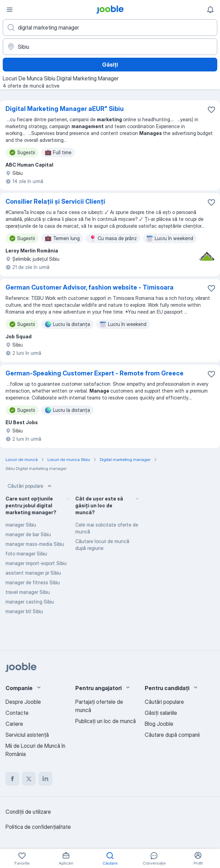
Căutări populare (30, 486)
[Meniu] (10, 10)
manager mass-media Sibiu (35, 544)
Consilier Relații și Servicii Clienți (55, 201)
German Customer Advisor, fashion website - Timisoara (90, 287)
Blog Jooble (159, 724)
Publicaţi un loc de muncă (106, 721)
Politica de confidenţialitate (38, 827)
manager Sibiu (21, 525)
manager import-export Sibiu (36, 563)
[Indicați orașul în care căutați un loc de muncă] (110, 47)
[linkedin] (45, 779)
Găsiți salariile (161, 713)
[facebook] (12, 779)
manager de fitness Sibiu (33, 582)
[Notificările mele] (210, 10)
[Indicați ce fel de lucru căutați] (110, 27)
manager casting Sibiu (30, 602)
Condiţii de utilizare (28, 812)
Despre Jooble (23, 702)
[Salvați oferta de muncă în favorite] (211, 110)
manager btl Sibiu (24, 611)
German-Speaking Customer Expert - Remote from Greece (95, 373)
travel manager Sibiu (28, 592)
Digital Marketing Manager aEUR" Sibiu (65, 109)
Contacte (17, 713)
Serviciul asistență (27, 735)
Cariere (14, 724)
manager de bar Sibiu (28, 534)
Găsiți (110, 65)
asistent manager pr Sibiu (33, 573)
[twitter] (29, 779)
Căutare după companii (172, 735)
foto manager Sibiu (26, 554)
